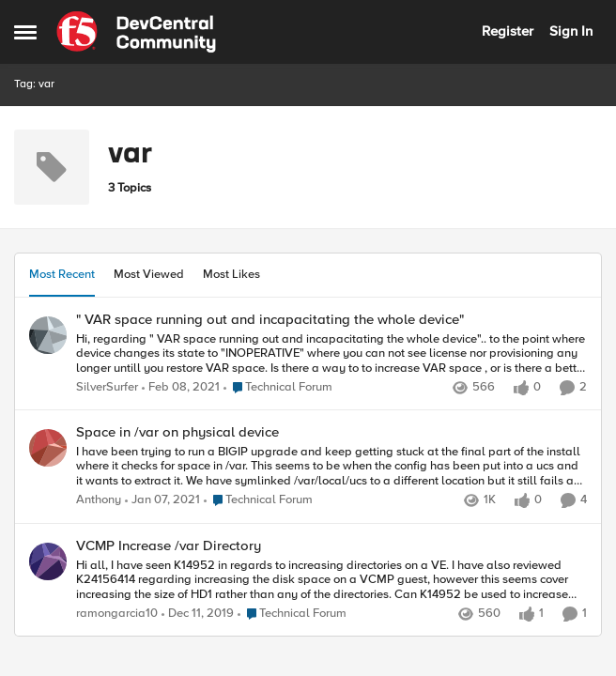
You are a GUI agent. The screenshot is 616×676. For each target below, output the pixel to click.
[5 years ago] (181, 388)
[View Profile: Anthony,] (48, 448)
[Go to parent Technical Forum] (278, 388)
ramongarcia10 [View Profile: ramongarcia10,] (117, 614)
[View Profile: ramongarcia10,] (48, 561)
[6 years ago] (198, 614)
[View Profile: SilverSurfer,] (48, 335)
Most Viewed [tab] (149, 274)
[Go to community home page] (136, 32)
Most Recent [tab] (62, 274)
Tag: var (34, 84)
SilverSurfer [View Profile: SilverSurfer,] (107, 387)
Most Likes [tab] (231, 274)
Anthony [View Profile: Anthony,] (99, 501)
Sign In (571, 31)
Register (508, 31)
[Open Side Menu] (25, 32)
